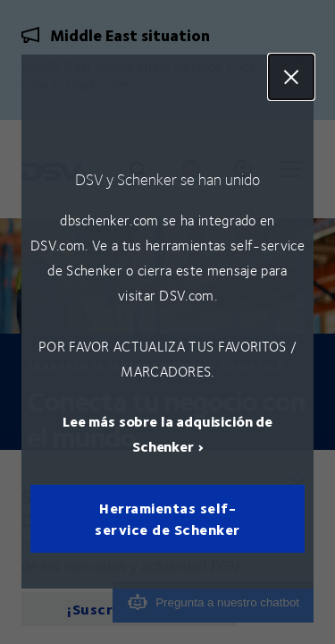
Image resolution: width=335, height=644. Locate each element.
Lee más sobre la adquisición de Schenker (167, 434)
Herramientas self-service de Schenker (167, 519)
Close (291, 77)
